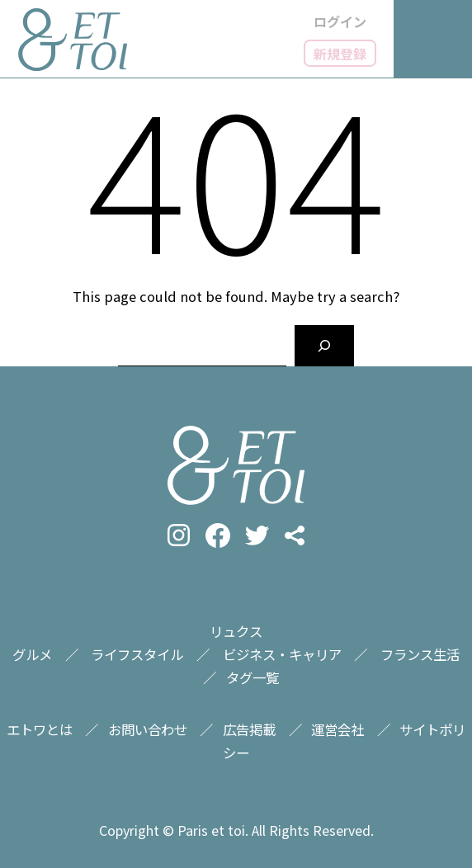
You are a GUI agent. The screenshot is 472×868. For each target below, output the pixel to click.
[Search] (324, 346)
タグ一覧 (253, 677)
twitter (257, 535)
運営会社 (337, 729)
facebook (218, 535)
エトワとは (40, 729)
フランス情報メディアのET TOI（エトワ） (73, 40)
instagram (179, 535)
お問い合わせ (148, 729)
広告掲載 (249, 729)
